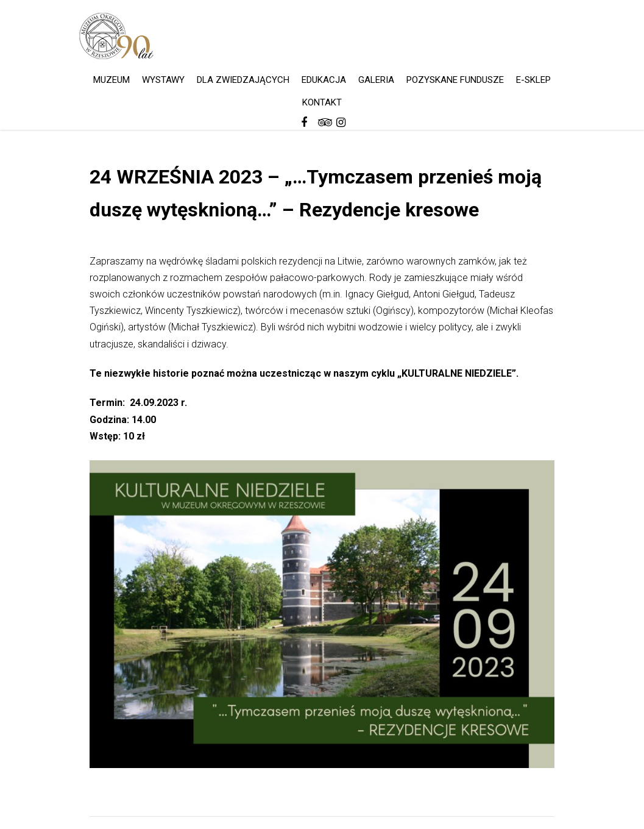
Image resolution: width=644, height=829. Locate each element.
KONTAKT (322, 102)
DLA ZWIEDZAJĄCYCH (243, 80)
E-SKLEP (533, 80)
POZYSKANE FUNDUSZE (455, 80)
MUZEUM (111, 80)
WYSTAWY (163, 80)
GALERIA (376, 80)
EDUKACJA (324, 80)
